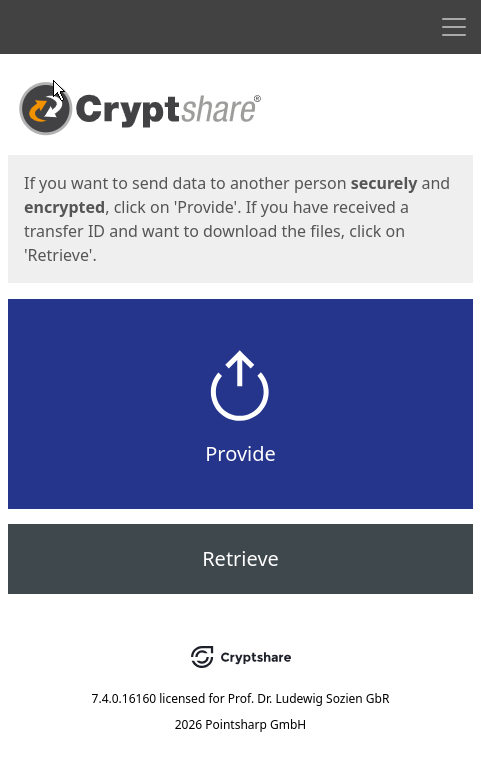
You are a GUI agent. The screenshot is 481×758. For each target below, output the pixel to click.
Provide (240, 453)
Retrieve (240, 558)
